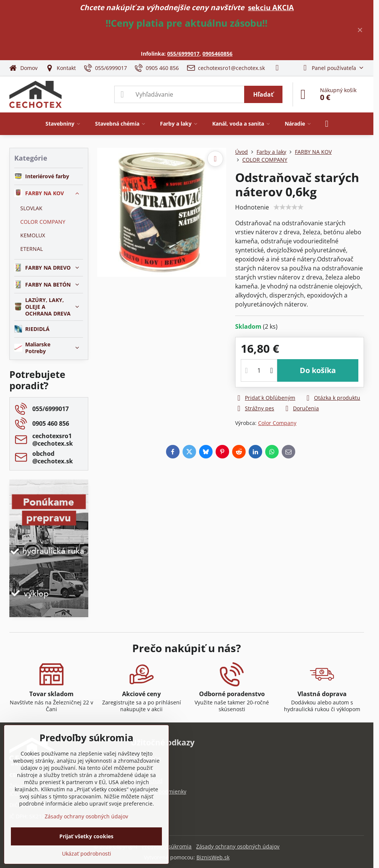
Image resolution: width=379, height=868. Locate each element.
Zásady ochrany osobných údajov (238, 846)
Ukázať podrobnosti (87, 854)
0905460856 (217, 54)
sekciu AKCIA (271, 7)
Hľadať (263, 94)
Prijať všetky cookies (86, 836)
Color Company (277, 423)
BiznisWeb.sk (213, 857)
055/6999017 (183, 54)
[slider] (288, 207)
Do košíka (318, 370)
